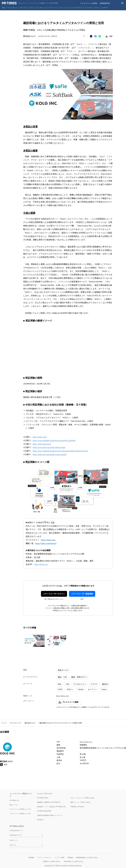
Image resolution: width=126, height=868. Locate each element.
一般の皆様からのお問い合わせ (73, 861)
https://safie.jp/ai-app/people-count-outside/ (50, 454)
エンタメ (40, 8)
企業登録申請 (105, 3)
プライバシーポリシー (44, 858)
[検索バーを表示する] (122, 3)
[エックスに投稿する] (91, 36)
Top (3, 8)
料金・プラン (14, 805)
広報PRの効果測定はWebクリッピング (50, 815)
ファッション (63, 8)
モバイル (23, 8)
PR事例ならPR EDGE (77, 807)
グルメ (97, 8)
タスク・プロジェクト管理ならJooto (82, 798)
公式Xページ (14, 840)
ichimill (81, 689)
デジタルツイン (80, 684)
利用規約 (70, 858)
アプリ (32, 8)
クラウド (94, 684)
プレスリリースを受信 (89, 3)
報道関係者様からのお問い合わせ (87, 858)
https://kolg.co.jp (86, 742)
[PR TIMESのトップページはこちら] (30, 3)
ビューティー (51, 8)
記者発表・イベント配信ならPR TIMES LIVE (51, 807)
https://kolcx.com (62, 696)
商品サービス (63, 670)
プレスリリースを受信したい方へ (21, 809)
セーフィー (92, 689)
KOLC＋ (70, 689)
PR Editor (40, 820)
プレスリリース (15, 723)
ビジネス (88, 8)
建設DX (105, 684)
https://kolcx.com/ (40, 437)
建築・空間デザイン (79, 677)
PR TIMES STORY (43, 798)
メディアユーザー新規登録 (82, 594)
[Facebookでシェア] (95, 36)
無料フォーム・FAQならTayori (80, 802)
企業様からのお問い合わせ (51, 861)
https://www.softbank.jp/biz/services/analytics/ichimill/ (54, 440)
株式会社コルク (30, 723)
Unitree (104, 689)
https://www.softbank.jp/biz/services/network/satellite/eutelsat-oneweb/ (61, 451)
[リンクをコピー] (111, 36)
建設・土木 (62, 677)
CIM (67, 684)
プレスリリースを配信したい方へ (21, 813)
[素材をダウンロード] (107, 36)
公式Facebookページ (17, 830)
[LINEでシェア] (100, 36)
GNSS (60, 689)
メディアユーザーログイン (54, 594)
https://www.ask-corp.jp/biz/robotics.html (49, 447)
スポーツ (105, 8)
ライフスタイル (77, 8)
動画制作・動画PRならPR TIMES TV (49, 802)
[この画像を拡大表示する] (34, 641)
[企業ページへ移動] (8, 749)
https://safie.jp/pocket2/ (42, 444)
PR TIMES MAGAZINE (44, 811)
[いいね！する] (84, 36)
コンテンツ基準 (59, 858)
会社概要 (31, 858)
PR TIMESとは (14, 800)
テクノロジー (12, 8)
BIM (60, 684)
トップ (4, 723)
